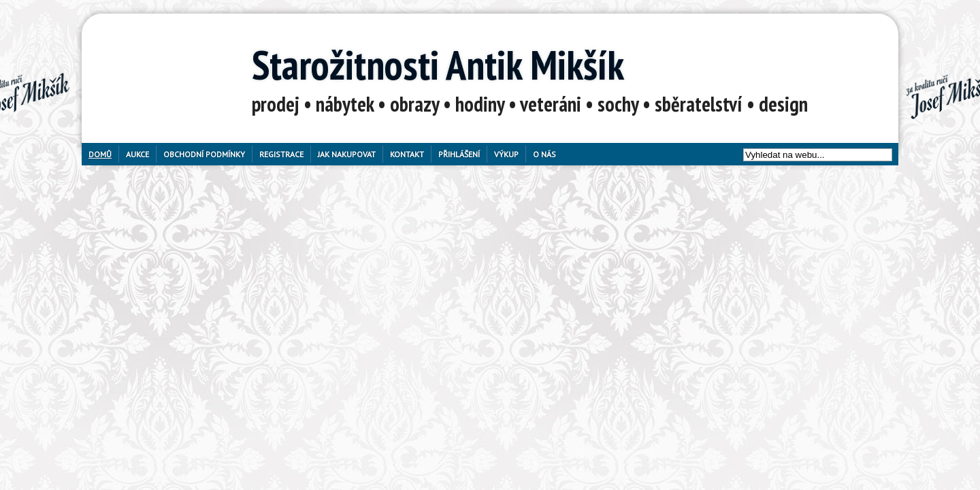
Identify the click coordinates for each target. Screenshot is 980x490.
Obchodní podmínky (204, 154)
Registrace (281, 154)
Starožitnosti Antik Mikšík (438, 65)
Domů (100, 154)
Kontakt (407, 154)
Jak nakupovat (347, 154)
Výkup (506, 154)
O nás (544, 154)
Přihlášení (459, 154)
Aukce (137, 154)
